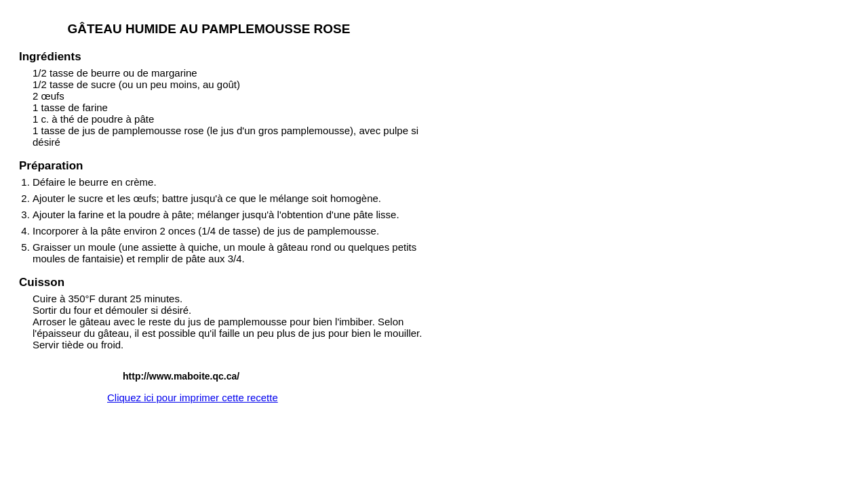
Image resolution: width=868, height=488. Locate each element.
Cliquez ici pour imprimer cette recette (193, 398)
